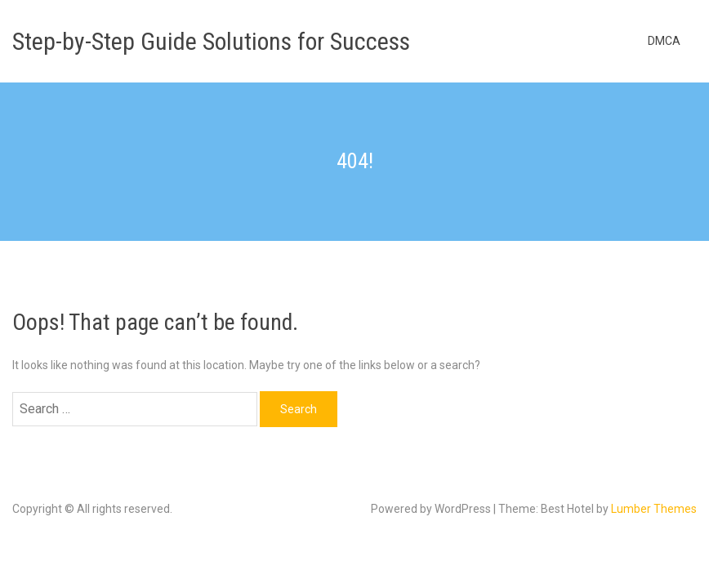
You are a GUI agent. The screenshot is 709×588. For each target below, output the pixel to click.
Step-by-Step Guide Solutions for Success (211, 41)
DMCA (664, 41)
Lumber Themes (654, 509)
